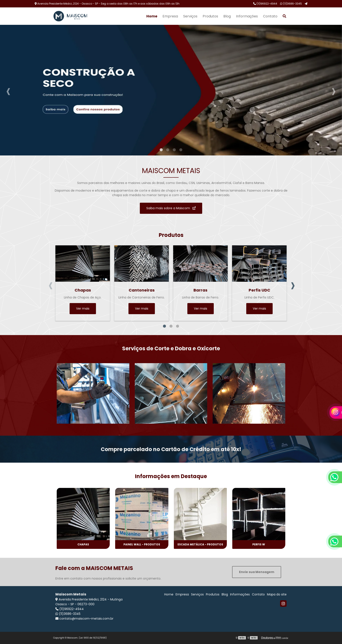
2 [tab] (168, 150)
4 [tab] (181, 150)
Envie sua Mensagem (257, 572)
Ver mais (83, 309)
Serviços (190, 16)
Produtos (210, 16)
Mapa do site (277, 594)
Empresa (170, 16)
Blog (227, 16)
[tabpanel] (171, 90)
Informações (247, 16)
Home (152, 16)
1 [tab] (161, 150)
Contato (270, 16)
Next (334, 90)
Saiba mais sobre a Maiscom (171, 208)
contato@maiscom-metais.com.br (84, 619)
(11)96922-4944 (265, 4)
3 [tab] (174, 150)
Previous (8, 90)
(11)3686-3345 (291, 4)
